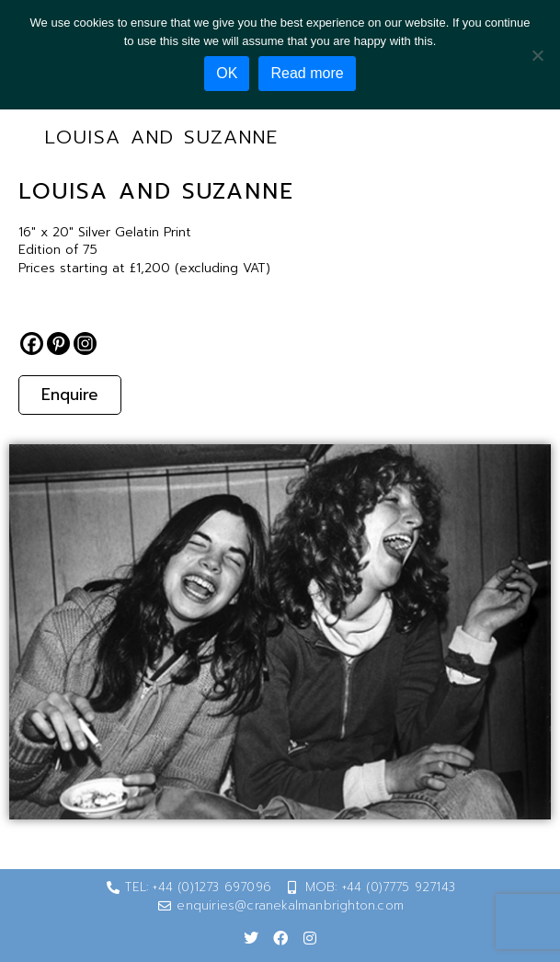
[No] (537, 55)
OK (227, 73)
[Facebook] (32, 344)
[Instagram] (85, 344)
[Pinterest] (58, 344)
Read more (307, 73)
